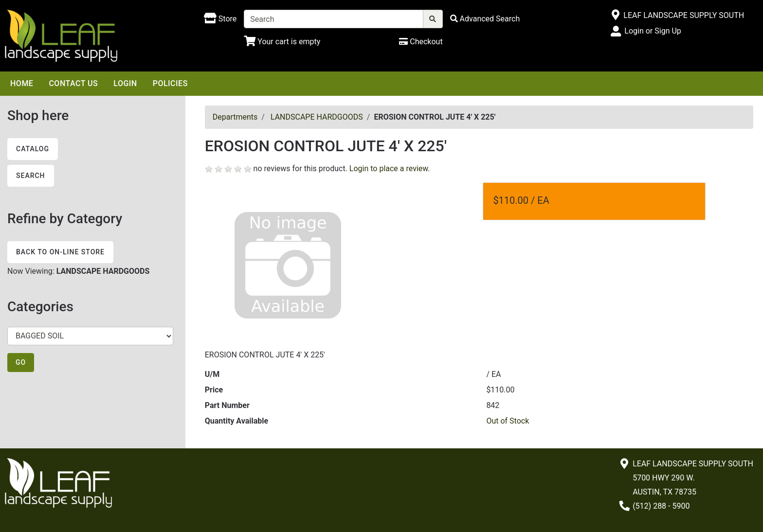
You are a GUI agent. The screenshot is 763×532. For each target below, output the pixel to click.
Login (125, 83)
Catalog (33, 149)
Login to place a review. (390, 168)
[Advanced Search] (485, 19)
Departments (235, 117)
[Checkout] (421, 42)
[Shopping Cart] (282, 42)
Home (22, 83)
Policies (170, 83)
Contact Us (73, 83)
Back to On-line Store (60, 252)
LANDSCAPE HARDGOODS (317, 117)
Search (31, 176)
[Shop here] (220, 19)
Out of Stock (508, 421)
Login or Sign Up (653, 31)
